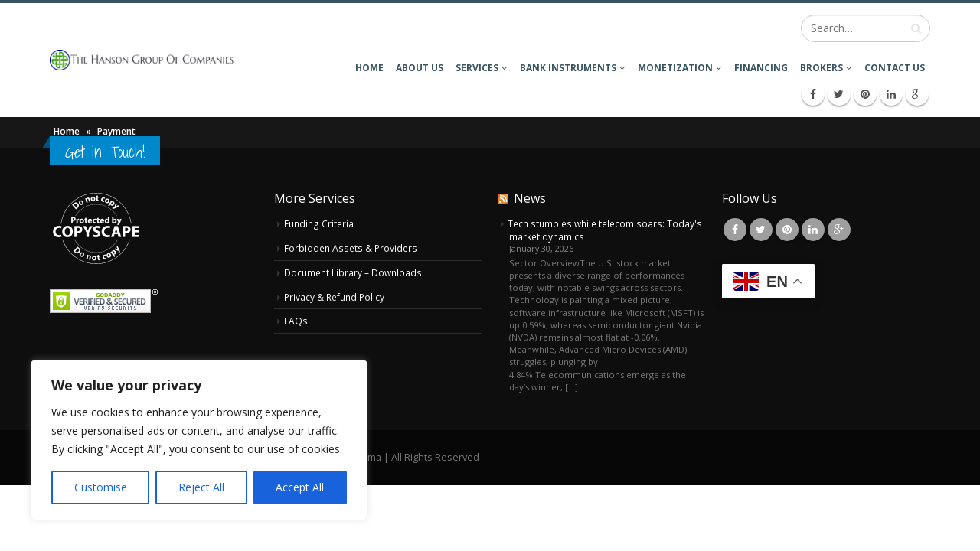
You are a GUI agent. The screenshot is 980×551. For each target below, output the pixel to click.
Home (369, 68)
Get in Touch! (105, 152)
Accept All (300, 487)
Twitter (761, 230)
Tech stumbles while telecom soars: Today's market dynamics (590, 231)
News (530, 198)
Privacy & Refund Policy (336, 299)
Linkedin (813, 230)
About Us (420, 68)
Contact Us (895, 68)
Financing (761, 68)
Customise (101, 487)
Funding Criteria (320, 224)
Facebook (735, 230)
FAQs (296, 324)
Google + (839, 230)
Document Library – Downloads (355, 274)
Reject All (201, 487)
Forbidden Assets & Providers (353, 249)
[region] (199, 440)
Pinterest (787, 230)
